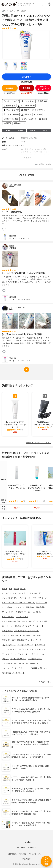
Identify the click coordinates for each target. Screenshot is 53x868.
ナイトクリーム (38, 654)
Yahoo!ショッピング (43, 88)
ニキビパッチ (7, 631)
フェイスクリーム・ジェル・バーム (16, 654)
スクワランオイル (9, 649)
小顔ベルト (43, 668)
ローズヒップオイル (25, 649)
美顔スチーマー (32, 663)
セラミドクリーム (9, 645)
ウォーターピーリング (11, 668)
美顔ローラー (19, 663)
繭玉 (14, 640)
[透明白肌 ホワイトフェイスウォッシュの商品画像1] (26, 45)
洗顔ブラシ (6, 640)
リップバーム (29, 612)
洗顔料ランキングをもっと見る (39, 443)
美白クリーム (36, 640)
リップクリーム (8, 617)
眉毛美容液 (30, 607)
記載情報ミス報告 (43, 164)
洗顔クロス (27, 635)
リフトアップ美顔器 (29, 668)
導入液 (23, 589)
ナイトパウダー (36, 593)
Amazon (10, 88)
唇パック (40, 612)
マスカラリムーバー (41, 598)
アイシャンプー (8, 612)
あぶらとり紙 (42, 621)
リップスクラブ (22, 617)
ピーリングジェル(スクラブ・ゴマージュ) (19, 603)
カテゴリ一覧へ (45, 682)
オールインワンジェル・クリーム (15, 593)
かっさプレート (18, 673)
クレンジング (7, 598)
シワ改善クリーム (35, 659)
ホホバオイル (40, 645)
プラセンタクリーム (25, 645)
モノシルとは (33, 848)
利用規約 (23, 854)
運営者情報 (12, 854)
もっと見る (26, 158)
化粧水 (5, 589)
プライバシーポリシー (37, 854)
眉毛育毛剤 (40, 607)
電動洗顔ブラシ (23, 640)
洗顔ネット (37, 635)
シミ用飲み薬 (16, 626)
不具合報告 (27, 859)
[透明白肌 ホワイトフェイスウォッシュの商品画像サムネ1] (6, 66)
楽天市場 (27, 88)
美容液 (16, 589)
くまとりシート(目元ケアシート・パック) (19, 621)
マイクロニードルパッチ (12, 635)
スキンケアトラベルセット (33, 626)
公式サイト (27, 77)
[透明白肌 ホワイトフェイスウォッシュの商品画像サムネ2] (15, 66)
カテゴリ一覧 (20, 848)
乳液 (10, 589)
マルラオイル (40, 649)
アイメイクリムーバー (23, 598)
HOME (26, 842)
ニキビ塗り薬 (7, 663)
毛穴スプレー (42, 603)
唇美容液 (19, 612)
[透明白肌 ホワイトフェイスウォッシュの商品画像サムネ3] (24, 66)
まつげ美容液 (7, 607)
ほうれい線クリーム (18, 659)
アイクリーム (19, 607)
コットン (6, 626)
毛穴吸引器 (6, 673)
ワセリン (6, 659)
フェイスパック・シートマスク (26, 631)
